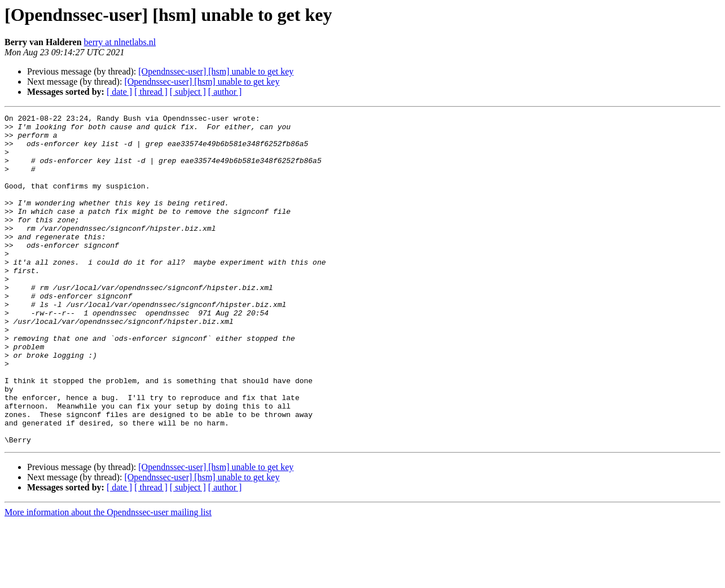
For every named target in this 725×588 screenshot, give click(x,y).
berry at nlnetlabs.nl (120, 42)
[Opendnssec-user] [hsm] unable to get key (216, 71)
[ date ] (119, 92)
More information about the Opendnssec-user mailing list (108, 578)
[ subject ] (188, 92)
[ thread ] (151, 92)
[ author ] (225, 92)
